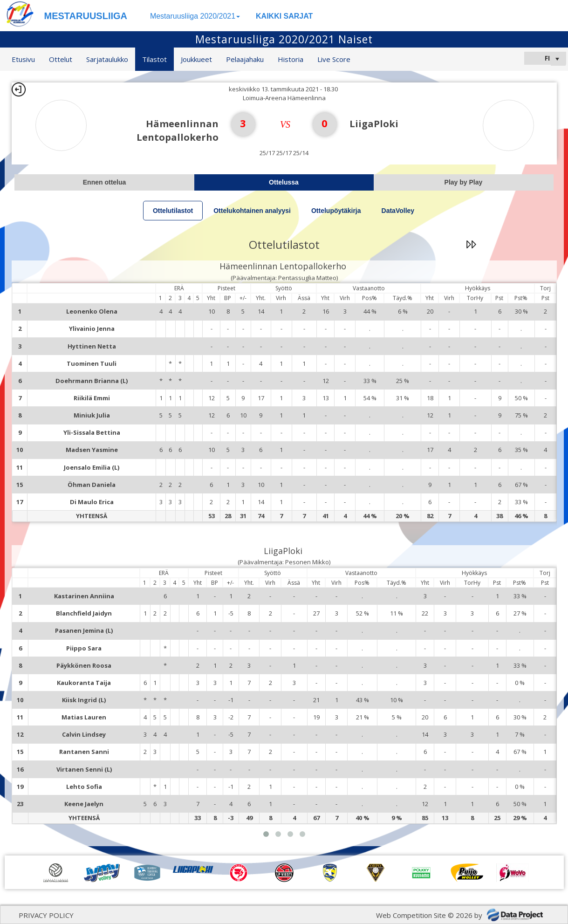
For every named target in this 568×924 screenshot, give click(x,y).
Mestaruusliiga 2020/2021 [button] (195, 16)
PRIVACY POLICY (46, 915)
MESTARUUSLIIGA (86, 16)
